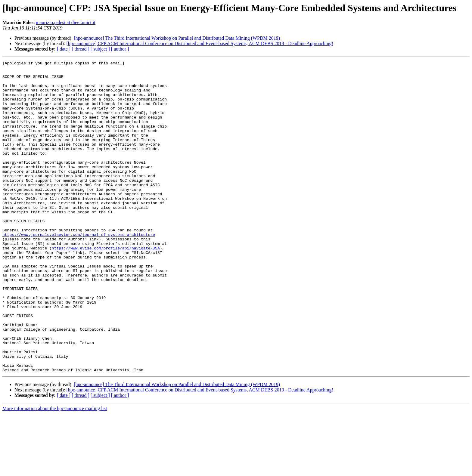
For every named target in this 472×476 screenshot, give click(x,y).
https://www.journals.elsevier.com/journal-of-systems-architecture (79, 270)
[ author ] (120, 49)
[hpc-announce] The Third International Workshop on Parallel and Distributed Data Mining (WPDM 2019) (177, 38)
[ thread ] (81, 49)
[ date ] (64, 49)
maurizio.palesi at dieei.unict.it (66, 22)
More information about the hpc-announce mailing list (55, 471)
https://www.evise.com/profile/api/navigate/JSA (106, 286)
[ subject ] (100, 49)
